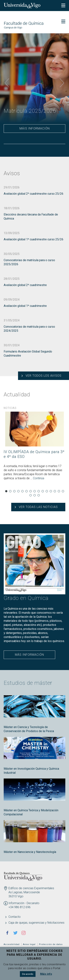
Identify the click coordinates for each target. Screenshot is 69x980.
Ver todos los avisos (44, 376)
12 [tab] (51, 491)
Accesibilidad (12, 944)
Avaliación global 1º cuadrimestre (25, 306)
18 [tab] (39, 495)
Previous (7, 83)
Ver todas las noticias (38, 507)
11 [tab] (47, 491)
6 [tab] (26, 491)
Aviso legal (29, 944)
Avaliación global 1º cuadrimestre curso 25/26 (33, 239)
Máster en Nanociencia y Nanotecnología (30, 852)
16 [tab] (31, 495)
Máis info (46, 974)
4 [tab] (18, 491)
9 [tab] (39, 491)
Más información (29, 655)
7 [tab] (31, 491)
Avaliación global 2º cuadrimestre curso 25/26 (33, 194)
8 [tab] (35, 491)
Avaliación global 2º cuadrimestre (25, 285)
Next (62, 83)
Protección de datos (51, 944)
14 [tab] (59, 491)
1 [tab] (6, 491)
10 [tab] (43, 491)
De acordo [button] (28, 974)
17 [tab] (35, 495)
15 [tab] (63, 491)
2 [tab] (10, 491)
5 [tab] (22, 491)
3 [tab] (14, 491)
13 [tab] (55, 491)
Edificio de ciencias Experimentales (31, 888)
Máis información (35, 128)
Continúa (39, 478)
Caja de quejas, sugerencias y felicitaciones (36, 923)
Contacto (15, 917)
